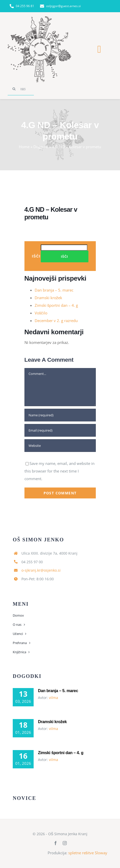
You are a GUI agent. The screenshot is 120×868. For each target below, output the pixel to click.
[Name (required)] (60, 415)
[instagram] (65, 843)
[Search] (14, 89)
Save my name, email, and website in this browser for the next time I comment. (59, 471)
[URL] (60, 446)
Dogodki (41, 147)
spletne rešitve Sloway (88, 853)
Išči (36, 256)
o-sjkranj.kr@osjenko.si (41, 570)
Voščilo (41, 313)
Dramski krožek (49, 298)
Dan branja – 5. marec (54, 290)
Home (24, 147)
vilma (54, 698)
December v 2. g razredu (56, 321)
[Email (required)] (60, 430)
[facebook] (56, 843)
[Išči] (21, 89)
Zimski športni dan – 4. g (56, 305)
